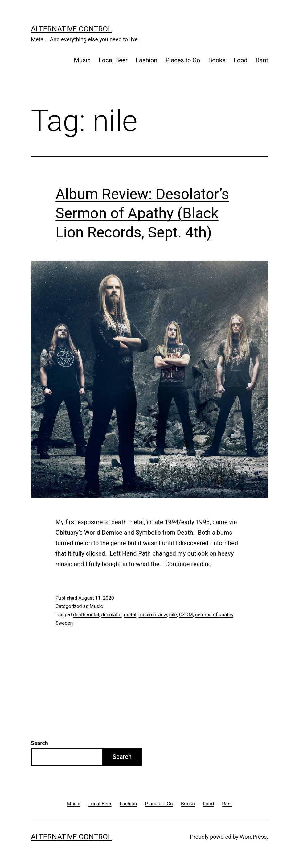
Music (82, 60)
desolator (112, 615)
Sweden (64, 623)
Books (217, 60)
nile (173, 615)
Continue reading (188, 564)
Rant (262, 60)
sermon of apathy (214, 615)
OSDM (186, 615)
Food (241, 60)
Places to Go (183, 60)
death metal (86, 615)
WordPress (253, 837)
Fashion (146, 60)
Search (39, 743)
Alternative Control (71, 29)
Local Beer (113, 60)
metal (130, 615)
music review (153, 615)
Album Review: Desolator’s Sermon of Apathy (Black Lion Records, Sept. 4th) (142, 213)
